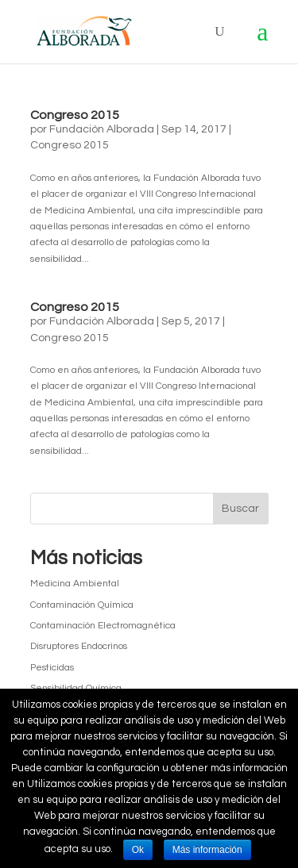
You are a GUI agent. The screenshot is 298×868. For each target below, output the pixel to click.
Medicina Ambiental (75, 584)
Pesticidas (52, 668)
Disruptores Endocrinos (79, 646)
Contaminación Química (82, 605)
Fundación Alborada (102, 129)
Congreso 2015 (75, 115)
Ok (138, 850)
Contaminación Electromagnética (103, 626)
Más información (207, 850)
